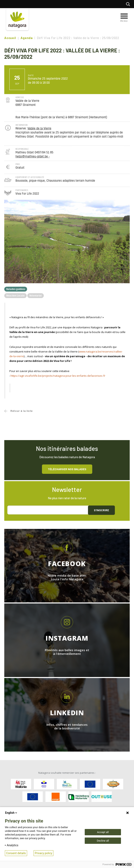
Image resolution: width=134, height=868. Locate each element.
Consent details (16, 853)
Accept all (103, 832)
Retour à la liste (21, 411)
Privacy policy (43, 853)
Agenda (27, 38)
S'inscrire (101, 510)
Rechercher (129, 4)
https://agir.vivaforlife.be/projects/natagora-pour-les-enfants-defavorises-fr (58, 376)
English (11, 813)
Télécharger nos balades (67, 469)
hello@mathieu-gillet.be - (33, 157)
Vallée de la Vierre (39, 129)
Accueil (10, 38)
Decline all (103, 841)
